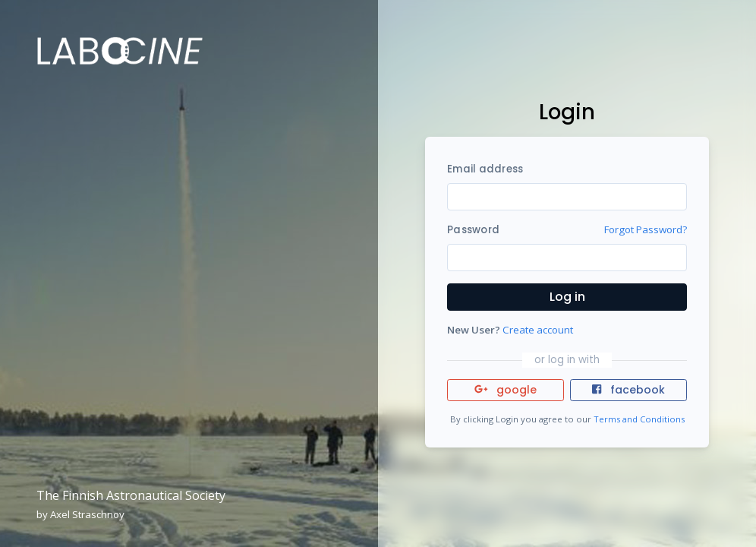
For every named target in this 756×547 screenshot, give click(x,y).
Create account (538, 330)
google (506, 390)
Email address (485, 169)
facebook (628, 390)
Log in (567, 297)
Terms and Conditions (639, 419)
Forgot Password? (646, 229)
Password (473, 230)
